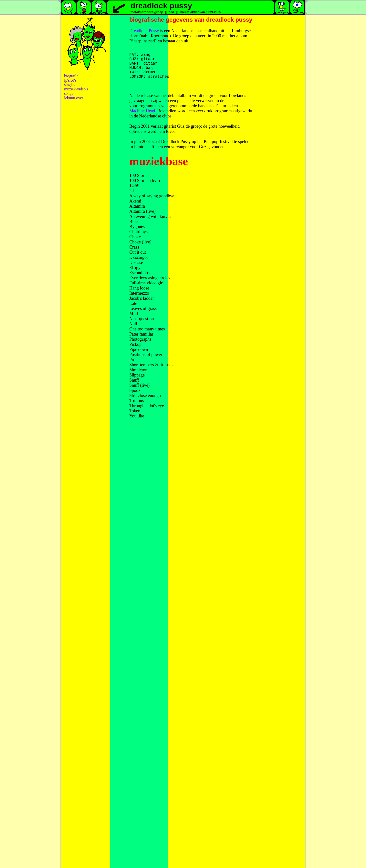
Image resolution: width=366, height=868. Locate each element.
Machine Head (142, 117)
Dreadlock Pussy (144, 31)
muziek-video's (76, 89)
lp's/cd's (70, 80)
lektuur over (74, 98)
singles (70, 85)
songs (69, 93)
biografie (71, 76)
